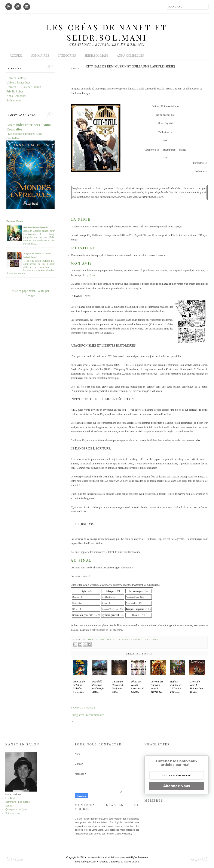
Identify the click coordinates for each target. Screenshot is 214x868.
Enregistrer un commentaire (87, 715)
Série (111, 639)
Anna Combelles (130, 56)
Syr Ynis (90, 275)
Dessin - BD (97, 639)
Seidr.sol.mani (96, 56)
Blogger (30, 295)
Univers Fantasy (16, 78)
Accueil (16, 56)
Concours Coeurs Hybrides (36, 227)
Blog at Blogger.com (86, 862)
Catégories (67, 56)
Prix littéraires (15, 91)
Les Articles (11, 798)
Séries (9, 806)
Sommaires (40, 56)
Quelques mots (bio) (16, 809)
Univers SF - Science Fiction (137, 639)
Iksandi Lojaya (131, 862)
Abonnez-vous (177, 786)
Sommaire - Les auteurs (18, 802)
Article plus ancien (204, 722)
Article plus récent (73, 722)
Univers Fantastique (18, 83)
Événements (14, 100)
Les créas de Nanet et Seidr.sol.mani (107, 32)
